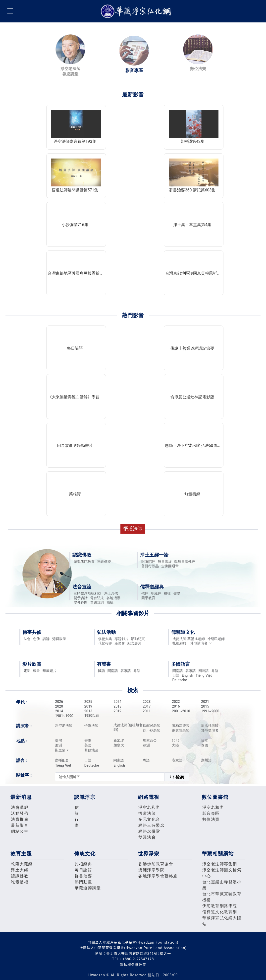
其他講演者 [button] (201, 643)
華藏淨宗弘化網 (137, 11)
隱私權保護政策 (133, 965)
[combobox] (122, 777)
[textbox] (110, 777)
